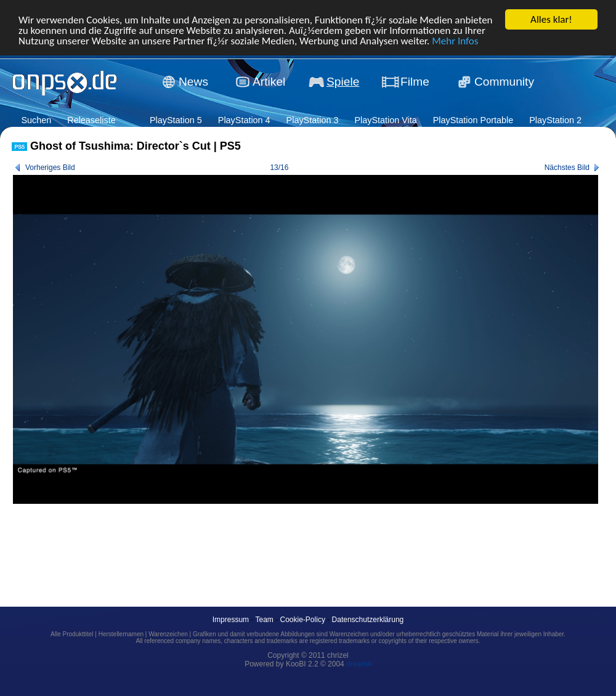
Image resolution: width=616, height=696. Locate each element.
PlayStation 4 (244, 120)
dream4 (359, 664)
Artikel (269, 82)
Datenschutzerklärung (368, 620)
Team (265, 620)
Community (504, 82)
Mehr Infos (455, 40)
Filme (415, 82)
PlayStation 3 (313, 120)
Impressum (231, 620)
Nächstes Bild (567, 168)
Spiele (343, 82)
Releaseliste (91, 120)
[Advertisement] (236, 541)
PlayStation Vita (385, 120)
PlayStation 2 (555, 120)
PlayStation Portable (473, 120)
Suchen (36, 120)
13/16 (279, 168)
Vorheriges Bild (50, 168)
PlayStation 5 (176, 120)
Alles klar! (551, 19)
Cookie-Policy (303, 620)
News (193, 82)
